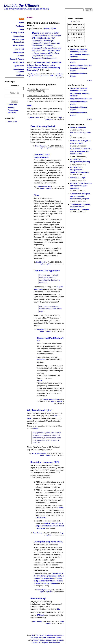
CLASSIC (60, 508)
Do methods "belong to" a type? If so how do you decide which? (81, 151)
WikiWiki (35, 640)
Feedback (20, 26)
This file (36, 33)
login (61, 118)
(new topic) (19, 49)
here (55, 416)
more (90, 80)
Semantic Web (53, 51)
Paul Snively (41, 262)
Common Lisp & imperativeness (42, 156)
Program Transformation (51, 643)
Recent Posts (18, 45)
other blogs (59, 76)
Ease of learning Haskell (43, 126)
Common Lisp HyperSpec (47, 271)
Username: (14, 86)
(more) (59, 638)
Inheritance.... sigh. (78, 178)
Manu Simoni (42, 329)
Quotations (19, 66)
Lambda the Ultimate (22, 5)
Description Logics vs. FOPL (45, 462)
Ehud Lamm (35, 118)
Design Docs (18, 62)
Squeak (34, 643)
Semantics (45, 76)
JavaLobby (49, 635)
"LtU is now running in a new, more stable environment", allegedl (80, 196)
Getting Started (17, 33)
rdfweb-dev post (43, 63)
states (36, 428)
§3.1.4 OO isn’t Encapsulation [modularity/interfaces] (79, 170)
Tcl (39, 643)
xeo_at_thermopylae (39, 453)
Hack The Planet (37, 635)
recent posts (12, 122)
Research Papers (17, 59)
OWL (51, 53)
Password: (14, 93)
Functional (59, 74)
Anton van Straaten (44, 187)
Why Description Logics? (40, 410)
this (58, 609)
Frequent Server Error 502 (81, 65)
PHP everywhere (49, 638)
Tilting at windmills (78, 127)
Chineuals (41, 360)
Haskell (60, 640)
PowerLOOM (41, 518)
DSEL (30, 106)
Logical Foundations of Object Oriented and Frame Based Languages (50, 526)
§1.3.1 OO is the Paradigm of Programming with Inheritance (81, 186)
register (49, 120)
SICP (40, 381)
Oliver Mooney (40, 146)
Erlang (42, 640)
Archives (20, 75)
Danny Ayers (35, 74)
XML (52, 76)
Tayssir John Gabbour (51, 400)
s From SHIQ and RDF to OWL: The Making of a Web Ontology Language (48, 581)
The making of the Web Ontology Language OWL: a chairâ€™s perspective (49, 576)
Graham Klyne (49, 29)
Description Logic (42, 38)
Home (21, 23)
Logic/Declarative (34, 76)
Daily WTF (38, 638)
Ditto (36, 195)
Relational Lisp (38, 598)
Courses (20, 56)
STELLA (40, 615)
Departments (18, 52)
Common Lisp (51, 640)
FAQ (22, 29)
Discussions (19, 36)
